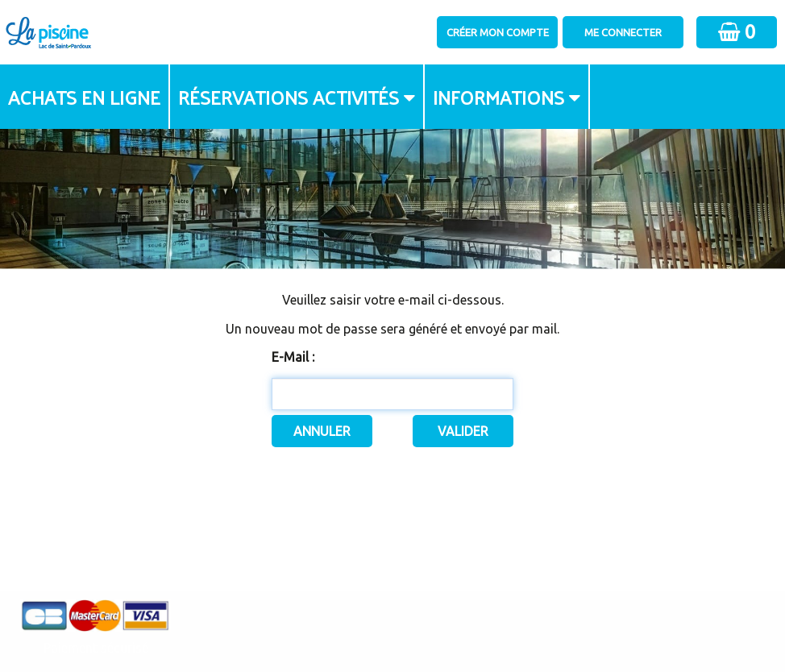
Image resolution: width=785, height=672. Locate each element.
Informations (498, 97)
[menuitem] (85, 97)
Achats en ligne (84, 97)
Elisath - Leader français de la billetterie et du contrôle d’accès (393, 628)
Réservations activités (289, 97)
